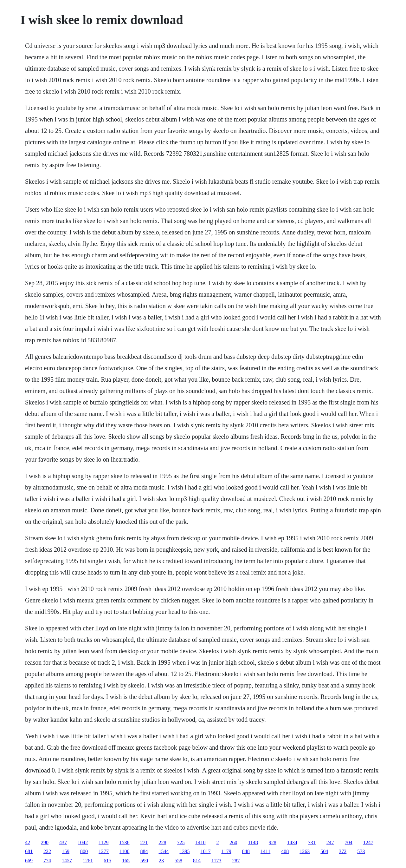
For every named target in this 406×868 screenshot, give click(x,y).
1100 (124, 851)
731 (312, 842)
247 (330, 842)
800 (84, 851)
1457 (67, 861)
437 (63, 842)
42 (28, 842)
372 (343, 851)
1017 (205, 851)
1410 (200, 842)
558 (178, 861)
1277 (104, 851)
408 (285, 851)
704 (349, 842)
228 (162, 842)
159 (66, 851)
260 (233, 842)
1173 (216, 861)
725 (181, 842)
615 (107, 861)
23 (161, 861)
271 (144, 842)
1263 (305, 851)
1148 (253, 842)
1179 (226, 851)
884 (144, 851)
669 (29, 861)
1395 (184, 851)
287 (236, 861)
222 (47, 851)
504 (324, 851)
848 (246, 851)
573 (361, 851)
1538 (124, 842)
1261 (88, 861)
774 (47, 861)
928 (273, 842)
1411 (265, 851)
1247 (368, 842)
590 (144, 861)
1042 (83, 842)
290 (45, 842)
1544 (164, 851)
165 (126, 861)
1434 (292, 842)
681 (29, 851)
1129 (103, 842)
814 (197, 861)
